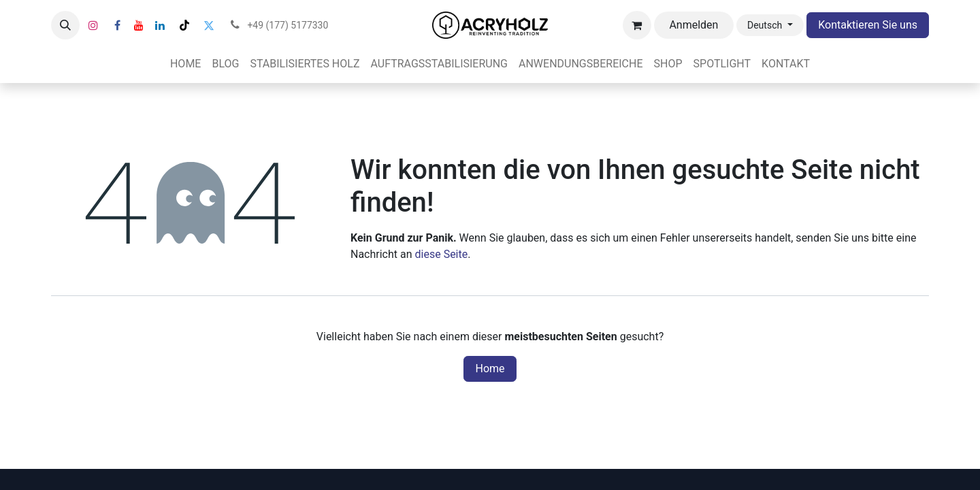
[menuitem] (185, 64)
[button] (65, 25)
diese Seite (442, 254)
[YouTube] (139, 25)
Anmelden (693, 25)
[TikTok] (184, 25)
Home (490, 369)
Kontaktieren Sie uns (868, 25)
